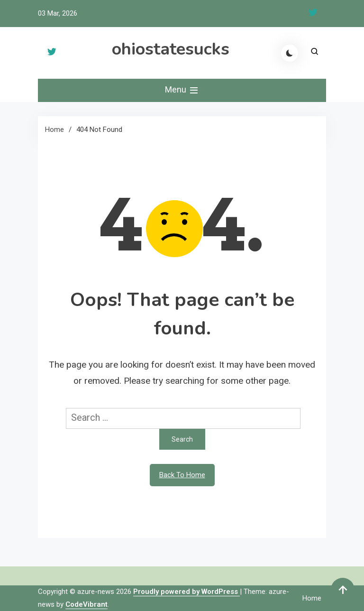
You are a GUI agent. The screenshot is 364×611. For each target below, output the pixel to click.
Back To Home (182, 475)
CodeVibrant (86, 604)
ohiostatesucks (171, 49)
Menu (182, 90)
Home (312, 598)
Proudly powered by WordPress (187, 592)
